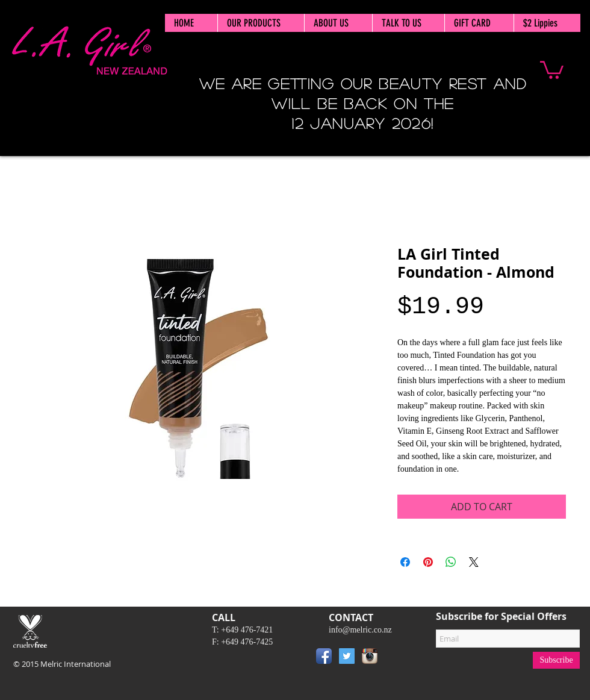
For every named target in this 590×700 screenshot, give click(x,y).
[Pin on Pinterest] (428, 562)
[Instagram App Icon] (370, 656)
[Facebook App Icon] (324, 656)
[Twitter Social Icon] (347, 656)
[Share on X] (474, 562)
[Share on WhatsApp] (451, 562)
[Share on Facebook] (405, 562)
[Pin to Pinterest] (399, 658)
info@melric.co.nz (360, 630)
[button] (552, 69)
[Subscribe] (556, 660)
